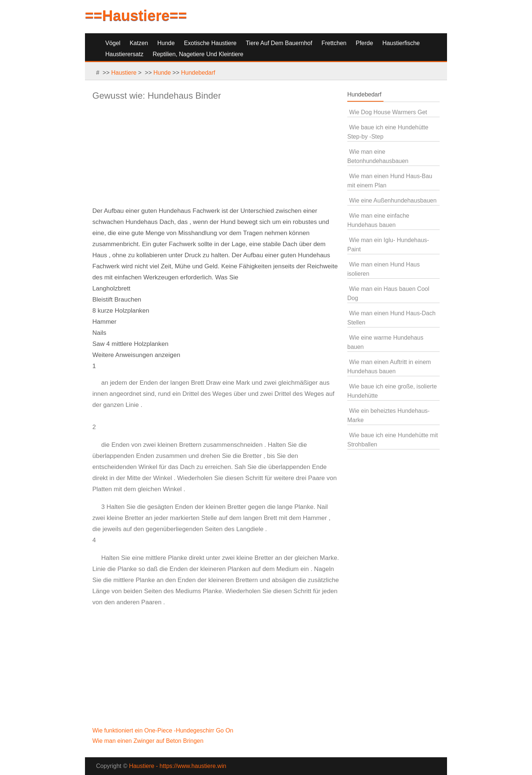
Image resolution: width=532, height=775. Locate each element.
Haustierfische (401, 43)
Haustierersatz (124, 54)
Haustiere (124, 73)
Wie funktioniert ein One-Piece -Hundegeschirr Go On (164, 730)
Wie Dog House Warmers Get (388, 112)
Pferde (364, 43)
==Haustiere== (136, 16)
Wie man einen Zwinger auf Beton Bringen (149, 741)
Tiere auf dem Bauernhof (279, 43)
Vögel (113, 43)
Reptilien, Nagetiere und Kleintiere (198, 54)
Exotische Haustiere (210, 43)
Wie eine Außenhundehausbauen (393, 200)
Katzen (139, 43)
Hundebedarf (198, 73)
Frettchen (334, 43)
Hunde (166, 43)
